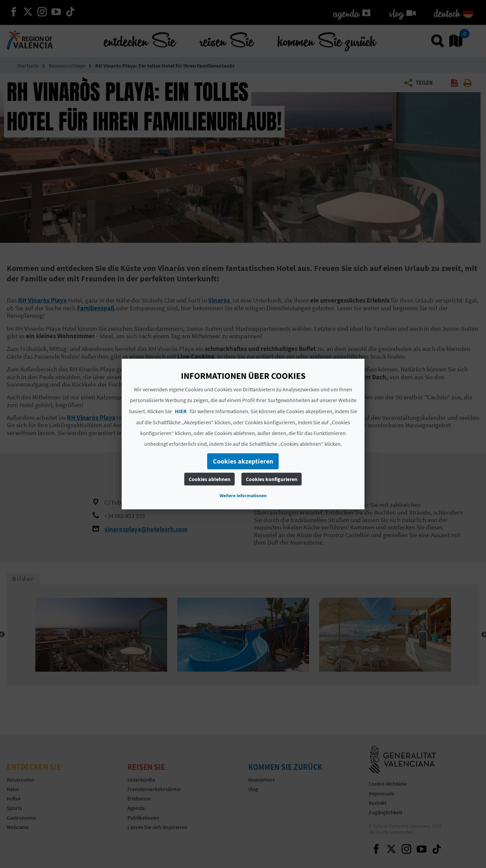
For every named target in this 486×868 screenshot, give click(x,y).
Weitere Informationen (243, 496)
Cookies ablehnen (210, 479)
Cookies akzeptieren (243, 461)
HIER (181, 411)
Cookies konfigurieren (272, 479)
